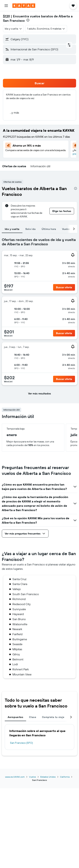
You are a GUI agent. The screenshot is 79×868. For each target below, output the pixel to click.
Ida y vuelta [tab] (12, 229)
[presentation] (28, 20)
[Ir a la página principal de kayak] (24, 6)
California (65, 777)
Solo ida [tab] (31, 229)
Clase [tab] (33, 717)
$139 (6, 16)
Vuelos (32, 777)
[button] (6, 6)
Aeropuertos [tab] (15, 717)
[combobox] (13, 29)
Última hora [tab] (49, 229)
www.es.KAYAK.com (15, 777)
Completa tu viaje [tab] (53, 717)
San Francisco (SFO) (21, 743)
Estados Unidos (48, 777)
